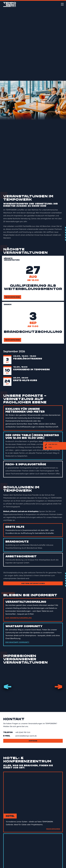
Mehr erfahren (12, 297)
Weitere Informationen (33, 583)
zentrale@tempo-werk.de (26, 736)
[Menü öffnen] (62, 4)
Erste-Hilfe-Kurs (25, 380)
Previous (8, 687)
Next (58, 687)
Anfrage (33, 741)
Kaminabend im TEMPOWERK (32, 370)
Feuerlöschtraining (28, 359)
